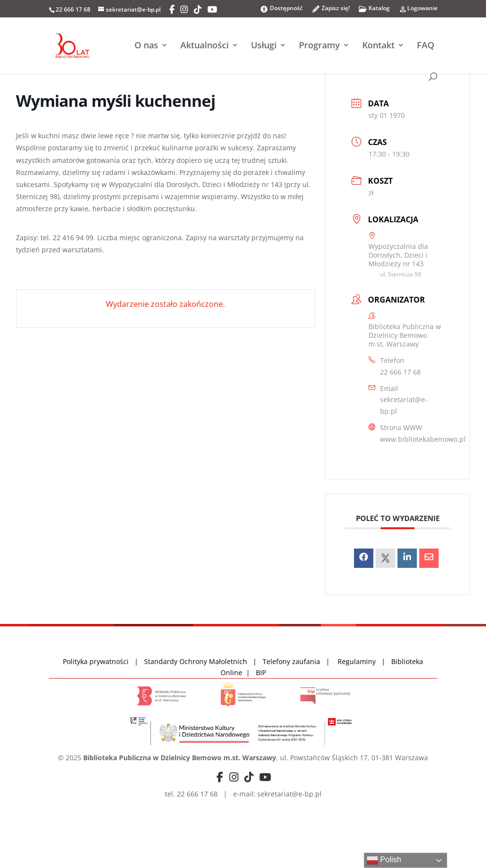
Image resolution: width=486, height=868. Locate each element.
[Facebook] (172, 10)
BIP (261, 673)
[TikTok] (198, 10)
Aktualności (205, 46)
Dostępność (281, 9)
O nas (146, 46)
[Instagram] (184, 10)
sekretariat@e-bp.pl (404, 405)
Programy (319, 46)
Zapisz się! (331, 11)
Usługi (264, 46)
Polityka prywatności (97, 661)
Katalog (374, 11)
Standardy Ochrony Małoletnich (196, 661)
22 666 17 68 (400, 372)
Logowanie (418, 11)
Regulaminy (360, 661)
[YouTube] (212, 10)
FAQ (426, 46)
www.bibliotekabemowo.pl (423, 439)
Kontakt (378, 46)
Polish (384, 860)
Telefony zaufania (291, 661)
